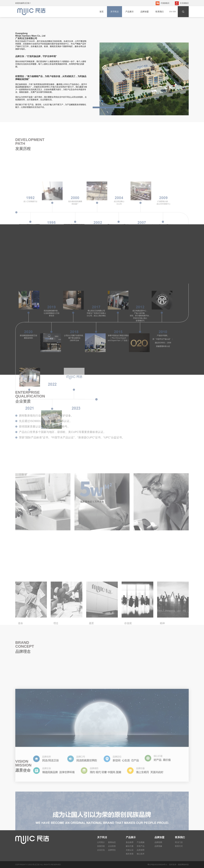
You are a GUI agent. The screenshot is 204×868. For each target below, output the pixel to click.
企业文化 (101, 850)
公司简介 (101, 842)
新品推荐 (130, 842)
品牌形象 (158, 846)
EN (174, 12)
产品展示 (130, 12)
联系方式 (179, 846)
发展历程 (101, 846)
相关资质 (130, 854)
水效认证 (130, 850)
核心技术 (141, 854)
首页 (102, 12)
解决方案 (130, 846)
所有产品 (141, 846)
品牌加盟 (145, 12)
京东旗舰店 (182, 3)
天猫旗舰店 (163, 3)
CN (170, 12)
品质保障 (141, 850)
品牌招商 (158, 842)
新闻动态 (112, 842)
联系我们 (160, 12)
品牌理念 (112, 850)
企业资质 (112, 846)
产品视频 (141, 842)
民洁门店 (179, 842)
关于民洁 (115, 12)
